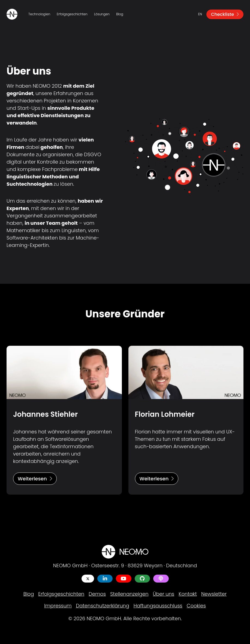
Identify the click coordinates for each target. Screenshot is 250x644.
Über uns (164, 594)
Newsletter (214, 594)
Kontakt (188, 594)
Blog (120, 14)
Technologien (39, 14)
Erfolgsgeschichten (72, 14)
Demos (97, 594)
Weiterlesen (35, 479)
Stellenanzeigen (129, 594)
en (200, 14)
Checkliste (225, 14)
